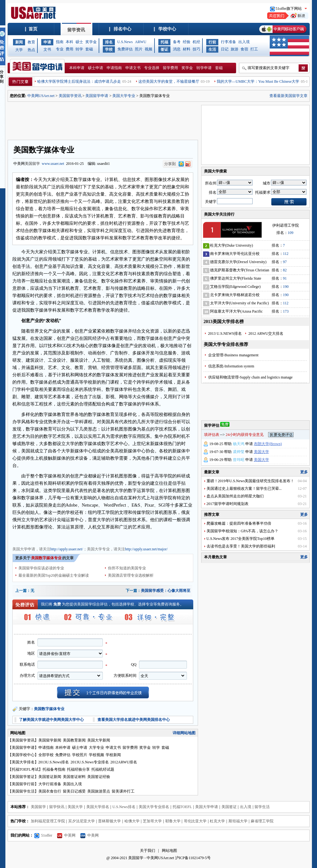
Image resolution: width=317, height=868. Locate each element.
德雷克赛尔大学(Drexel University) (238, 262)
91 (285, 278)
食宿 (244, 49)
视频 (149, 49)
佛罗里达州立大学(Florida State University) (236, 279)
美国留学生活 (23, 791)
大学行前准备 (50, 784)
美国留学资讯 (70, 96)
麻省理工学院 (262, 821)
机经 (196, 42)
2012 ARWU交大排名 (266, 334)
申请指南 (114, 68)
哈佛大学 (132, 821)
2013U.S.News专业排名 (90, 762)
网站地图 (169, 851)
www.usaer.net (53, 164)
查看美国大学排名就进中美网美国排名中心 (134, 720)
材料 (187, 49)
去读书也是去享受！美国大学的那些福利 (241, 546)
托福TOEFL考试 (25, 769)
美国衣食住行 (50, 791)
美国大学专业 (124, 96)
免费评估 (125, 49)
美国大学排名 (23, 762)
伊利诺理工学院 (286, 225)
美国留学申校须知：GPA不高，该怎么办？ (243, 531)
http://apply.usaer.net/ (67, 549)
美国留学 (32, 164)
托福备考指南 (54, 769)
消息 (177, 49)
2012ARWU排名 (124, 762)
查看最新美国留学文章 (288, 96)
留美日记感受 (74, 791)
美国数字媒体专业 (49, 709)
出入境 (244, 42)
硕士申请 (96, 68)
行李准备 (228, 42)
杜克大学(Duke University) (232, 245)
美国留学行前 (23, 784)
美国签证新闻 (50, 777)
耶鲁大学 (173, 821)
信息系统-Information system (231, 366)
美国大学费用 (72, 537)
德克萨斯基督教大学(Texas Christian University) (240, 271)
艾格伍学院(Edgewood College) (235, 287)
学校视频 (96, 755)
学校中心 (167, 29)
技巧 (196, 49)
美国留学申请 (97, 96)
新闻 (19, 42)
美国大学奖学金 (98, 537)
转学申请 (204, 68)
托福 (164, 42)
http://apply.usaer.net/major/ (146, 549)
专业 (60, 49)
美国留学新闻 (50, 740)
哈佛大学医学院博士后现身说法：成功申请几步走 (79, 81)
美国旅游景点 (99, 791)
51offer (43, 835)
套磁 (89, 49)
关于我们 (148, 851)
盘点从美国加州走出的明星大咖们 (235, 496)
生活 (212, 49)
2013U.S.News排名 (54, 762)
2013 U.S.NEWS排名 (225, 334)
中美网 (89, 835)
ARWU (141, 42)
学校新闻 (113, 755)
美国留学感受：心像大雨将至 (166, 591)
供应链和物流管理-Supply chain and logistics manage (251, 377)
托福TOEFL (182, 807)
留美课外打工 (123, 791)
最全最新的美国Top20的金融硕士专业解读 (54, 575)
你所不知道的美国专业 (127, 568)
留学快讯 (57, 807)
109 (291, 233)
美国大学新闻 (99, 740)
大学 (19, 50)
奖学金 (91, 42)
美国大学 (261, 452)
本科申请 (77, 68)
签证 (164, 49)
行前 (212, 42)
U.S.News (125, 42)
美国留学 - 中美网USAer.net (151, 858)
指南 (60, 42)
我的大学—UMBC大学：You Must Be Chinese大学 (258, 81)
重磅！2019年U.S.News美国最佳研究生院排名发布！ (251, 481)
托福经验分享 (78, 769)
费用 (69, 49)
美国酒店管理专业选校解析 (131, 575)
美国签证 (229, 807)
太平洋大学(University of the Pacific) (240, 303)
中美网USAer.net (41, 96)
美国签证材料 (74, 777)
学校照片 (80, 755)
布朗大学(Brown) (268, 444)
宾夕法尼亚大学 (82, 821)
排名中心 (122, 29)
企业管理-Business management (233, 355)
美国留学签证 (23, 777)
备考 (177, 42)
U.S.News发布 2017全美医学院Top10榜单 (241, 539)
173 (286, 311)
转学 (79, 49)
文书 (47, 49)
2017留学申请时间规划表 (228, 504)
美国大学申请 (24, 537)
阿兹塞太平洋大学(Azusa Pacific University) (236, 312)
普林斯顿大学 (109, 821)
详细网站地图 (184, 733)
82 (285, 270)
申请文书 (133, 68)
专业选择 (152, 68)
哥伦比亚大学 (195, 821)
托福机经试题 (103, 769)
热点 (31, 50)
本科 (69, 42)
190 (286, 287)
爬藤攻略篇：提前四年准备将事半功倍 (239, 523)
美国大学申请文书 (128, 537)
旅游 (234, 49)
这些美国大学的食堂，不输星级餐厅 (169, 81)
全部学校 (46, 755)
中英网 (66, 835)
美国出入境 (72, 784)
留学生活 (262, 807)
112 (286, 254)
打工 (254, 49)
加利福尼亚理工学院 (48, 821)
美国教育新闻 (74, 740)
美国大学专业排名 (154, 807)
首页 (33, 29)
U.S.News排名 (124, 807)
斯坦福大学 (238, 821)
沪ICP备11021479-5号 (193, 858)
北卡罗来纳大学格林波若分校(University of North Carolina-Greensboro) (235, 296)
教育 (31, 42)
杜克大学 (217, 821)
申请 (47, 42)
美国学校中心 (23, 755)
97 (285, 262)
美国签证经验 (99, 777)
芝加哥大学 (152, 821)
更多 (304, 472)
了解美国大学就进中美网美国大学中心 (51, 720)
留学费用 (170, 68)
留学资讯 (76, 30)
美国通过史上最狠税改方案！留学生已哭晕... (244, 489)
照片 (139, 49)
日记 (225, 49)
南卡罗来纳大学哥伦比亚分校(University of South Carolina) (235, 255)
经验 (187, 42)
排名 (109, 42)
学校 (109, 49)
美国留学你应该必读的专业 (41, 568)
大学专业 (96, 748)
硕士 (79, 42)
